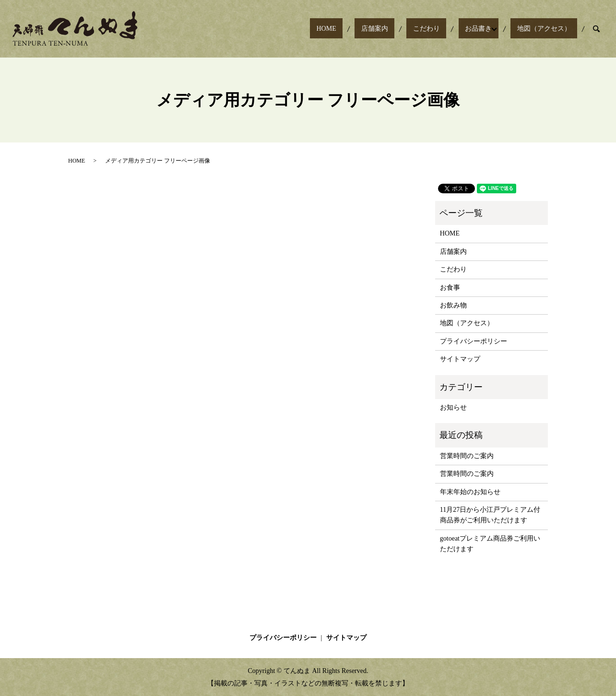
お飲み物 (453, 305)
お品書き (491, 29)
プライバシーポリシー (474, 341)
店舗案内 (414, 29)
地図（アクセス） (550, 29)
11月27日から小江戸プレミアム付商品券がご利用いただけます (490, 515)
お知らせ (453, 407)
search (596, 29)
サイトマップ (460, 359)
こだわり (452, 29)
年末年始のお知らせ (470, 492)
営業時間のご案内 (467, 456)
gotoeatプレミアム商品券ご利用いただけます (490, 544)
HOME (378, 29)
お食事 (450, 288)
